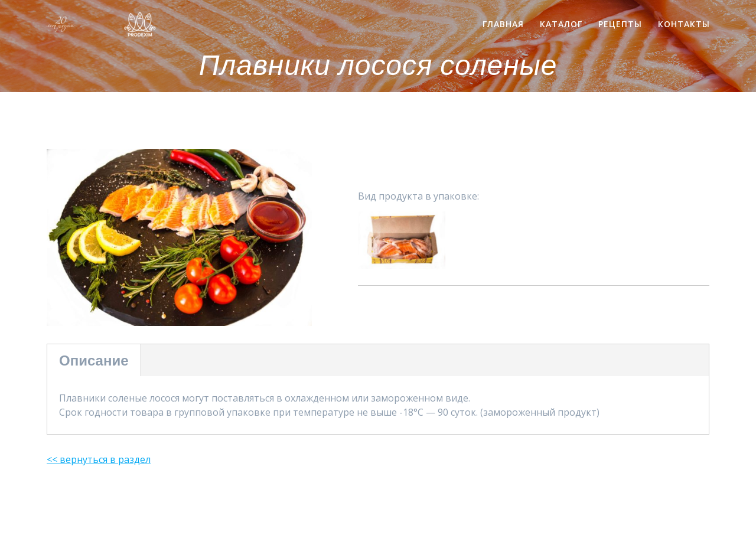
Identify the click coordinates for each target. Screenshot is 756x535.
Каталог (561, 24)
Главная (503, 24)
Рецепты (620, 24)
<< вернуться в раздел (99, 459)
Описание (94, 360)
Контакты (684, 24)
